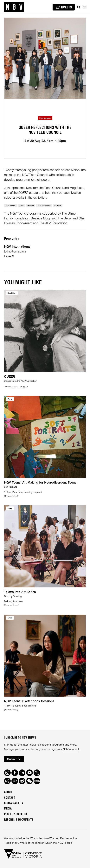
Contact (10, 798)
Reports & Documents (19, 820)
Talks (21, 206)
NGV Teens (10, 206)
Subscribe (14, 759)
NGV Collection (44, 206)
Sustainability (14, 803)
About (8, 792)
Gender (31, 206)
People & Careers (16, 814)
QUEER (58, 206)
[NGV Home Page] (14, 7)
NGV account (71, 749)
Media (8, 809)
